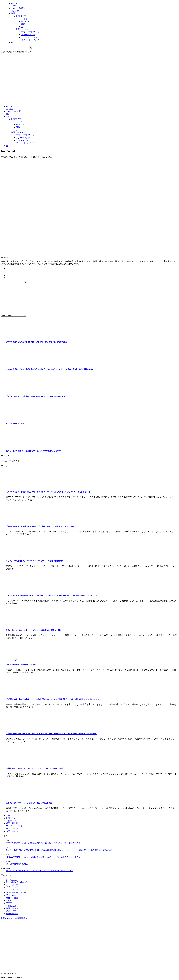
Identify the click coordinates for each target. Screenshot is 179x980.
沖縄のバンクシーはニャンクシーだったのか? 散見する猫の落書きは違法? (34, 630)
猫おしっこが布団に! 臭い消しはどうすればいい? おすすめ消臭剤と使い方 (33, 451)
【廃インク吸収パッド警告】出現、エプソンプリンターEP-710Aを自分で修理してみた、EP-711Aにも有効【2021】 (48, 492)
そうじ (19, 122)
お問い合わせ (12, 831)
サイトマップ (12, 829)
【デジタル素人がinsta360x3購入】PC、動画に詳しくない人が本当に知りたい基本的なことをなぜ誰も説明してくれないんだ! (52, 596)
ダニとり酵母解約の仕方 (15, 424)
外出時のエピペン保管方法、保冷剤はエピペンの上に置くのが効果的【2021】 (35, 768)
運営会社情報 (12, 823)
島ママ (9, 903)
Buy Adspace (11, 880)
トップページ (12, 890)
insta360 (9, 109)
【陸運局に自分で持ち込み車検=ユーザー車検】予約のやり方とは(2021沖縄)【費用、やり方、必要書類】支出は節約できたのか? (53, 699)
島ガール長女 (12, 898)
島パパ (9, 900)
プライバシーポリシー (16, 826)
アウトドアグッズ (24, 140)
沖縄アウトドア (18, 132)
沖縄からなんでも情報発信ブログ (16, 918)
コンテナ (10, 114)
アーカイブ (6, 461)
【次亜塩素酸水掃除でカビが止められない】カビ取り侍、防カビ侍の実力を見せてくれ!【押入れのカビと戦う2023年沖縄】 (51, 734)
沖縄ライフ (16, 119)
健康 (18, 127)
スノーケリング (23, 138)
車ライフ (20, 124)
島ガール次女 (12, 895)
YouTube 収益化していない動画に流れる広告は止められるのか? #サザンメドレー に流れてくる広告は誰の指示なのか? (49, 369)
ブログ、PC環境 (13, 111)
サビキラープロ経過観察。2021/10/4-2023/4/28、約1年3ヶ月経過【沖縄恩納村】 (35, 561)
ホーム (9, 106)
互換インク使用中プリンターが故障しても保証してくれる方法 (29, 803)
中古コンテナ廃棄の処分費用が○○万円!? (21, 665)
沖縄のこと (11, 117)
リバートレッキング (25, 143)
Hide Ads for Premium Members (19, 882)
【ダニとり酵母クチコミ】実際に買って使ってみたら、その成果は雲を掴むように (36, 396)
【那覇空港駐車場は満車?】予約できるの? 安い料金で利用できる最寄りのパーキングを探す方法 (42, 526)
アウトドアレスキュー (26, 135)
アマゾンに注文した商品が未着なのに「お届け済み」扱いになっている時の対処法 (36, 342)
